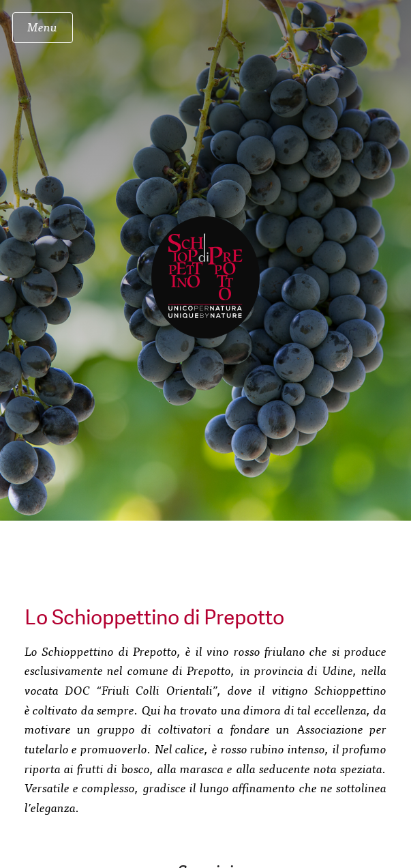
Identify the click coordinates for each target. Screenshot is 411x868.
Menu (42, 26)
